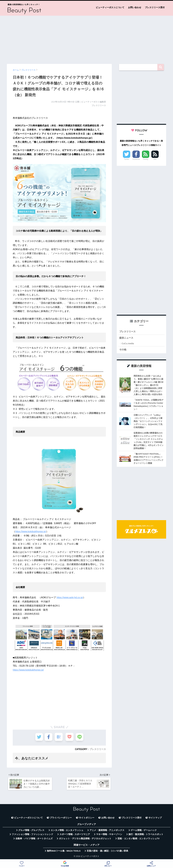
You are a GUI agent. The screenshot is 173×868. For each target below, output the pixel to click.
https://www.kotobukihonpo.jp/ (31, 531)
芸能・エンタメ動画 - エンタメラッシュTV (138, 839)
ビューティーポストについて (110, 7)
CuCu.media (128, 344)
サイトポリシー (87, 819)
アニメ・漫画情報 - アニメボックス (107, 831)
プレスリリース (98, 749)
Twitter (127, 159)
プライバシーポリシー (61, 819)
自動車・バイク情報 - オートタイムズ (34, 839)
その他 (123, 350)
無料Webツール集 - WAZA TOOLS (64, 852)
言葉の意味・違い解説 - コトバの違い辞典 (107, 852)
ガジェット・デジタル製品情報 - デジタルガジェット (85, 839)
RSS (155, 159)
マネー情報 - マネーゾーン (109, 835)
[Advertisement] (86, 38)
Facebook (136, 159)
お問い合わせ (135, 7)
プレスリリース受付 (155, 7)
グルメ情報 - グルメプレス (31, 831)
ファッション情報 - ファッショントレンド (32, 835)
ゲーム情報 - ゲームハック (144, 831)
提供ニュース (127, 338)
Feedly (146, 159)
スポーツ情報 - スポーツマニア (75, 835)
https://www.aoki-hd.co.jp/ (70, 597)
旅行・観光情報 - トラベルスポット (146, 835)
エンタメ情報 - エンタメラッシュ (67, 831)
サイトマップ (155, 819)
